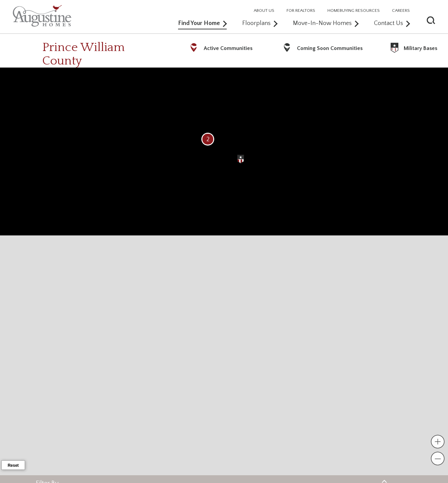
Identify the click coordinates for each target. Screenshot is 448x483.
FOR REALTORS (301, 11)
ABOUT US (264, 11)
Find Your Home (202, 23)
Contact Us (392, 23)
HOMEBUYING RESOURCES (354, 11)
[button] (441, 19)
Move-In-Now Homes (326, 23)
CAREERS (401, 11)
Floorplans (260, 23)
